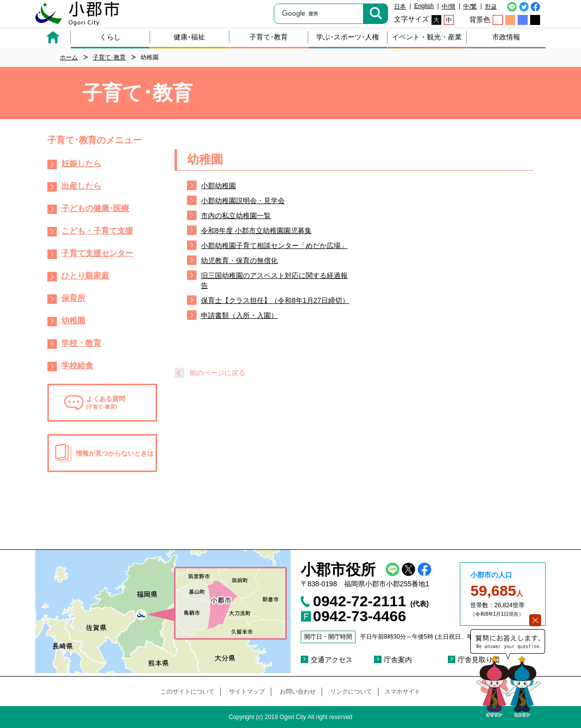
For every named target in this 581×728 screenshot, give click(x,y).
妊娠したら (81, 163)
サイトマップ (247, 692)
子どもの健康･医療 (95, 208)
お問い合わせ (298, 692)
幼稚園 (73, 321)
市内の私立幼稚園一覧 (236, 216)
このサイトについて (188, 692)
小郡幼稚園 (218, 186)
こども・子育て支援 (97, 231)
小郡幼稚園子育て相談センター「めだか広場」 (274, 245)
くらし (110, 37)
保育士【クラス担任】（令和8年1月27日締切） (275, 300)
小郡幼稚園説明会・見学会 (243, 201)
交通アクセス (332, 660)
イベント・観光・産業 (427, 37)
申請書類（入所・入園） (239, 315)
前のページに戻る (217, 373)
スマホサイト (402, 692)
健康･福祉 (189, 37)
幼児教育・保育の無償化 (239, 260)
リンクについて (351, 692)
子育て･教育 (269, 37)
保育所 (73, 298)
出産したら (81, 186)
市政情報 (506, 37)
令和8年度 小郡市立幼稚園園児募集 (256, 231)
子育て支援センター (97, 253)
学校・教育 (81, 343)
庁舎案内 (398, 660)
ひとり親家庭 (85, 276)
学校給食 (77, 365)
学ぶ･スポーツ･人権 (348, 37)
